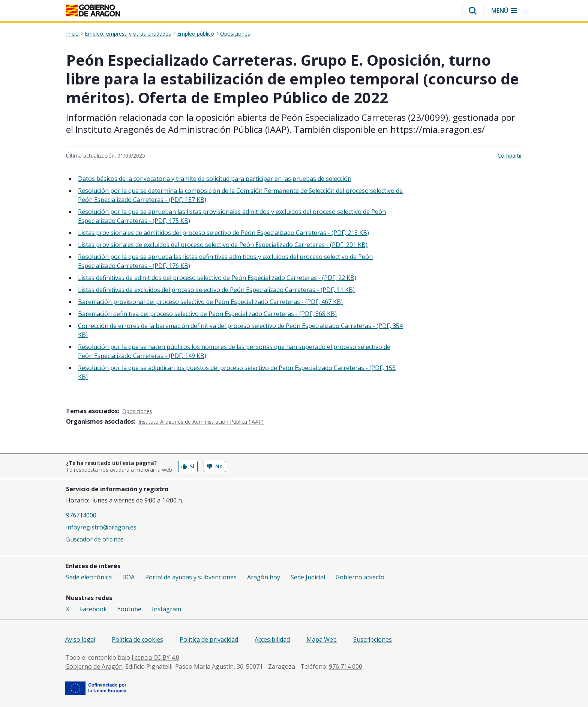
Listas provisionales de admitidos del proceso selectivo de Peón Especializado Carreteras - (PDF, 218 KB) (223, 233)
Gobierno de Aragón (94, 666)
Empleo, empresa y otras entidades (128, 34)
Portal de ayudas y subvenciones (191, 577)
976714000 (81, 515)
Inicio (72, 34)
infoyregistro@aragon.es (101, 527)
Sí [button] (188, 466)
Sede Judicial (308, 577)
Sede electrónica (89, 577)
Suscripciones (373, 639)
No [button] (215, 466)
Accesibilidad (272, 639)
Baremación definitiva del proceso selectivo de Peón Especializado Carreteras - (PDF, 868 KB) (207, 314)
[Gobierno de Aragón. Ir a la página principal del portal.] (93, 11)
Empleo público (196, 34)
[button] (473, 11)
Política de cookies (137, 639)
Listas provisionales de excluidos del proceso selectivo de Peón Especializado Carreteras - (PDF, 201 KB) (223, 245)
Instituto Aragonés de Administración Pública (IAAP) (201, 422)
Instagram (166, 609)
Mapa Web (322, 639)
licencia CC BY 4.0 (155, 657)
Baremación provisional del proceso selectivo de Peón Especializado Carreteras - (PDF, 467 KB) (210, 302)
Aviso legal (80, 639)
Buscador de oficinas (95, 539)
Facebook (93, 609)
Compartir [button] (510, 156)
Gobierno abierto (360, 577)
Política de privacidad (209, 639)
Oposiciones (235, 34)
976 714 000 (346, 666)
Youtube (129, 609)
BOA (128, 577)
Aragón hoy (264, 577)
